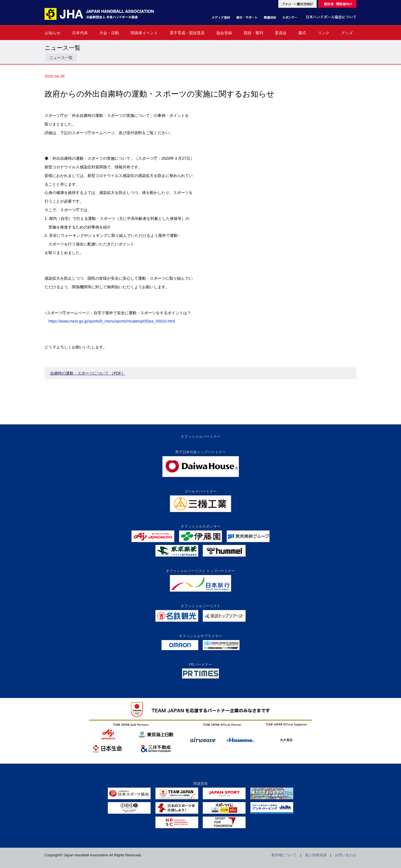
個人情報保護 (316, 855)
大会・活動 (109, 33)
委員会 (281, 33)
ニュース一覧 (61, 58)
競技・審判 (253, 33)
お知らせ (53, 33)
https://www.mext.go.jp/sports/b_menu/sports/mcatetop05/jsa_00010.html (112, 321)
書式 (302, 33)
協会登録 (224, 33)
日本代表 (80, 33)
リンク (324, 33)
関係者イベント (144, 33)
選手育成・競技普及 (187, 33)
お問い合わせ (346, 855)
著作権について (284, 855)
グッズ (347, 33)
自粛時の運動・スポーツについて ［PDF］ (88, 373)
